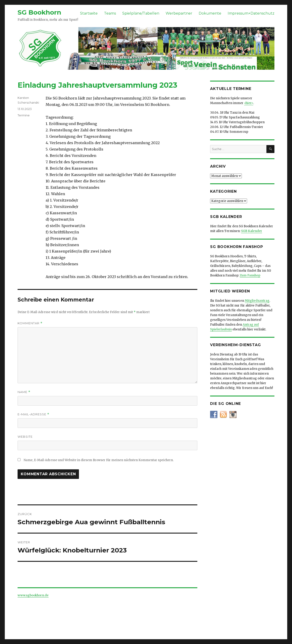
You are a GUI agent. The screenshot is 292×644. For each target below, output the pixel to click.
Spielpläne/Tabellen (141, 13)
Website (25, 437)
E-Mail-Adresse (33, 414)
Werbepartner (179, 13)
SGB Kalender (252, 231)
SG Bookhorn (39, 12)
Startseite (89, 13)
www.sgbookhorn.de (33, 595)
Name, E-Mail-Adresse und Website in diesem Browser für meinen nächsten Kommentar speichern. (99, 460)
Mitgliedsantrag (257, 301)
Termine (24, 115)
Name (24, 392)
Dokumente (210, 13)
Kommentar (30, 323)
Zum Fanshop (250, 275)
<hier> (249, 103)
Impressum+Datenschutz (251, 13)
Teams (110, 13)
